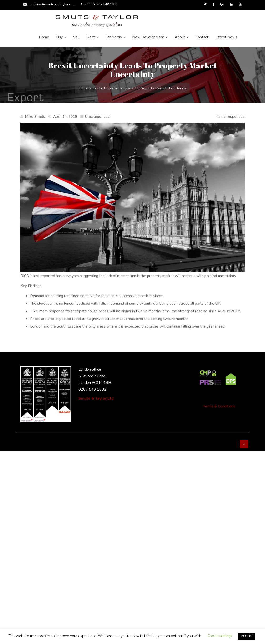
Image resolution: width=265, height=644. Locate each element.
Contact (202, 37)
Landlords (115, 37)
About (182, 37)
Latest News (226, 37)
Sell (76, 37)
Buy (61, 37)
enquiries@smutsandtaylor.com (49, 4)
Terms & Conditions (219, 406)
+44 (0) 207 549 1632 (99, 4)
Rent (92, 37)
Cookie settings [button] (220, 636)
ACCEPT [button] (247, 636)
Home (44, 37)
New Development (150, 37)
